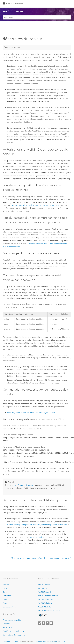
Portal (5, 586)
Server (5, 590)
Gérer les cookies (53, 640)
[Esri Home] (43, 613)
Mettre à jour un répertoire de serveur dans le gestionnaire (31, 412)
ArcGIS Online (44, 583)
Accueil (6, 583)
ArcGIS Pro (42, 586)
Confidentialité (40, 640)
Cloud (5, 597)
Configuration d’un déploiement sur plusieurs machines (35, 205)
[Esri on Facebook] (44, 621)
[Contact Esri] (51, 621)
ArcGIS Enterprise (15, 4)
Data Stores (8, 594)
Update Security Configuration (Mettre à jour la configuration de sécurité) (37, 523)
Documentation (9, 605)
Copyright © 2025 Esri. (11, 640)
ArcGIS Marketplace (46, 605)
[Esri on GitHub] (47, 621)
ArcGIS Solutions (45, 601)
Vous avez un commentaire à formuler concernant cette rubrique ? (42, 556)
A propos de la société (12, 618)
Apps (5, 601)
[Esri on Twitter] (40, 621)
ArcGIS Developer (45, 597)
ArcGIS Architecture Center (49, 609)
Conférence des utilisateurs (14, 629)
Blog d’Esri (7, 625)
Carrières (7, 622)
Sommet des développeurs (14, 633)
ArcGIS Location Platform (48, 594)
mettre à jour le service (40, 535)
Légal (63, 640)
